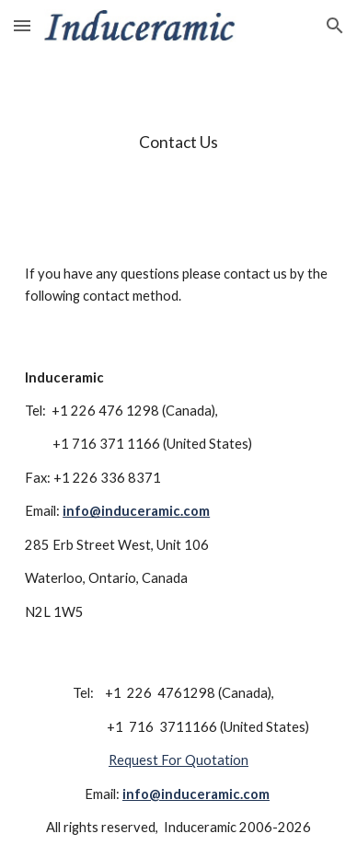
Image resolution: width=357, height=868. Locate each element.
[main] (178, 143)
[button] (22, 25)
